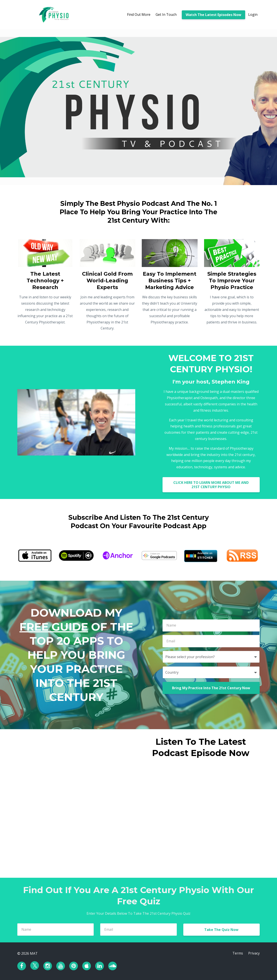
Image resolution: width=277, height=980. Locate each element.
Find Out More (139, 14)
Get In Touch (166, 14)
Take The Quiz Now (221, 930)
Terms (238, 953)
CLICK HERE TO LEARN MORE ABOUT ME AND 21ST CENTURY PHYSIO (211, 485)
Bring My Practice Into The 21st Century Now (211, 688)
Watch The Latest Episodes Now (213, 15)
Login (253, 14)
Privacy (254, 953)
